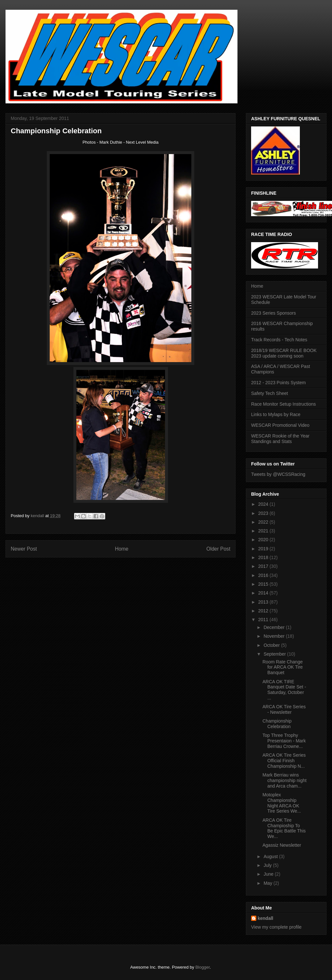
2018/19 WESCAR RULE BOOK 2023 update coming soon (284, 353)
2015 (264, 584)
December (275, 627)
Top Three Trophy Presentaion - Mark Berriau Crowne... (284, 741)
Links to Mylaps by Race (276, 414)
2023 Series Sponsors (274, 313)
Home (122, 549)
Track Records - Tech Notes (279, 340)
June (269, 874)
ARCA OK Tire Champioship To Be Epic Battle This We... (284, 828)
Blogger (202, 967)
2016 (264, 575)
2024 (264, 504)
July (268, 865)
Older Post (218, 549)
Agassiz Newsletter (282, 845)
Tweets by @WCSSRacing (278, 474)
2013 (264, 602)
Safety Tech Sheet (269, 393)
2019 (264, 549)
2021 (264, 531)
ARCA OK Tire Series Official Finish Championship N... (284, 761)
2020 (264, 540)
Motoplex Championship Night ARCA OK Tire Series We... (282, 803)
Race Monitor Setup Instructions (283, 404)
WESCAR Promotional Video (280, 425)
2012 (264, 611)
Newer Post (24, 549)
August (271, 856)
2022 (264, 522)
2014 (264, 593)
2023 (264, 513)
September (275, 654)
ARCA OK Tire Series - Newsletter (284, 709)
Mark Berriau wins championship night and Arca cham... (285, 780)
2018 (264, 557)
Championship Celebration (277, 724)
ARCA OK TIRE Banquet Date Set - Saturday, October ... (284, 690)
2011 (264, 620)
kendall (265, 918)
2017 (264, 566)
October (272, 645)
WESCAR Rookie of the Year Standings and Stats (280, 439)
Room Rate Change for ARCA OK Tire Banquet (283, 667)
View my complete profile (276, 927)
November (275, 636)
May (268, 883)
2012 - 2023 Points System (278, 383)
